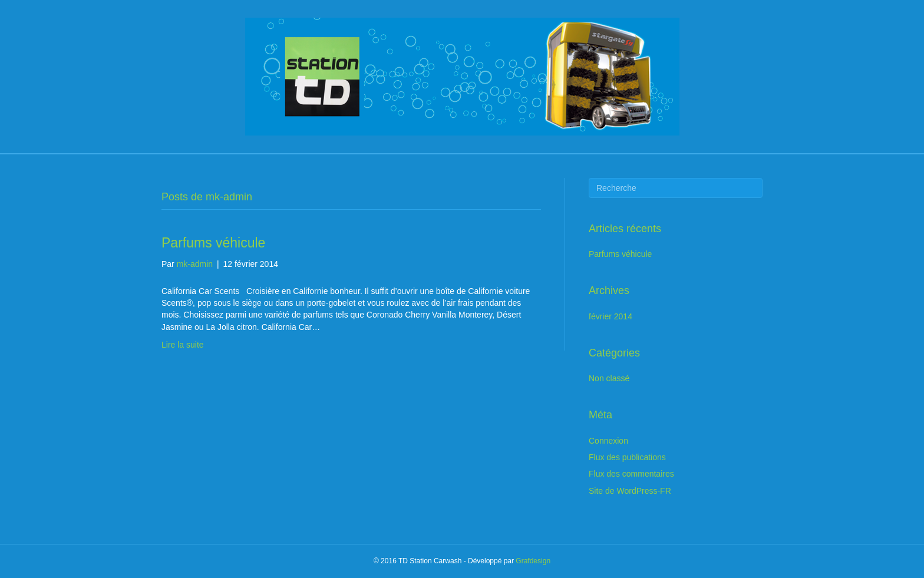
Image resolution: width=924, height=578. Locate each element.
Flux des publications (627, 457)
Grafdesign (533, 561)
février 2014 (610, 316)
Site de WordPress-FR (630, 491)
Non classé (609, 378)
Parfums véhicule (213, 243)
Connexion (608, 441)
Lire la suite (183, 345)
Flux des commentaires (631, 474)
